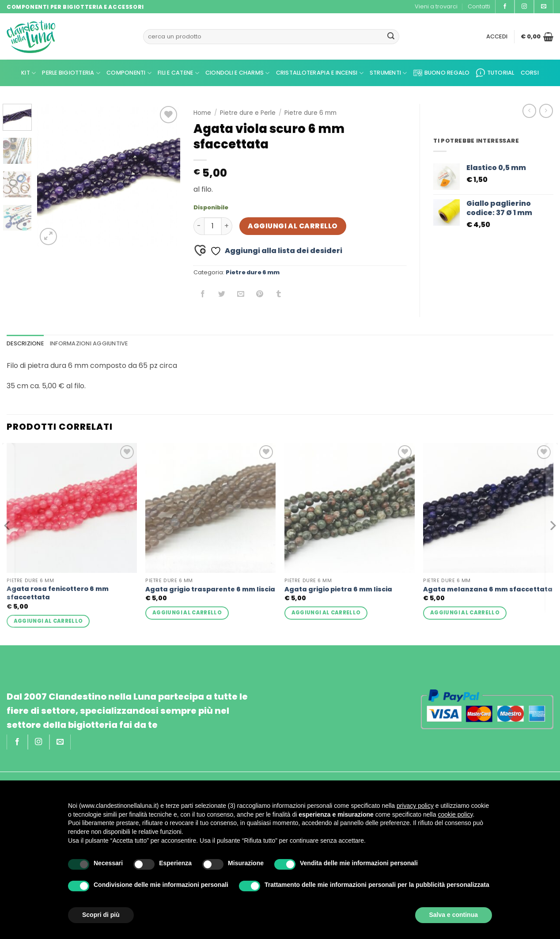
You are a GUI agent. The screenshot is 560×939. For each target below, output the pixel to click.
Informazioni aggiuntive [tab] (89, 343)
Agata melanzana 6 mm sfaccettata (488, 589)
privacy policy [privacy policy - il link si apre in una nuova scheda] (415, 806)
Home (202, 113)
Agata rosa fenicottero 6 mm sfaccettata (58, 593)
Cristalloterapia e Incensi (320, 73)
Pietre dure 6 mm (310, 113)
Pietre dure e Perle (248, 113)
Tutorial (495, 73)
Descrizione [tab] (25, 343)
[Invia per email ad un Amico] (241, 294)
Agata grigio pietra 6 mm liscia (338, 589)
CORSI (530, 73)
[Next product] (529, 111)
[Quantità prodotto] (213, 226)
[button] (497, 37)
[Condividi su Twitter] (222, 294)
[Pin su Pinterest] (260, 294)
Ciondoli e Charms (238, 73)
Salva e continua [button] (454, 915)
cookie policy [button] (455, 814)
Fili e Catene (178, 73)
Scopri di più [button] (101, 915)
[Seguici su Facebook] (505, 7)
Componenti (129, 73)
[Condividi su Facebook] (203, 294)
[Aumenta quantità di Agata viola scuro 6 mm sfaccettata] (227, 226)
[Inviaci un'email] (544, 7)
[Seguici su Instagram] (524, 7)
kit (28, 73)
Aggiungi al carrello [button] (48, 621)
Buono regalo (442, 73)
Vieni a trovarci (436, 6)
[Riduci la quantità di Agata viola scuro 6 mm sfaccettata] (199, 226)
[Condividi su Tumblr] (279, 294)
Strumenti (388, 73)
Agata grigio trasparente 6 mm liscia (210, 589)
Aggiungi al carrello (293, 226)
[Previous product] (546, 111)
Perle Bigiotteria (71, 73)
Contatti (479, 6)
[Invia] (391, 37)
